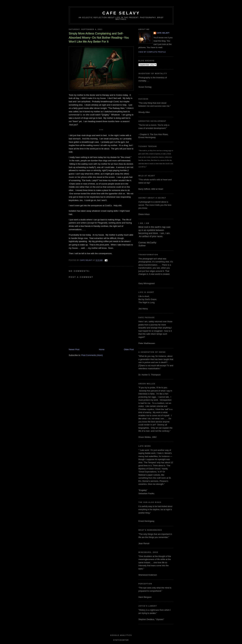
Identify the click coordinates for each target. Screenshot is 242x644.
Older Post (129, 349)
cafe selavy (121, 13)
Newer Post (74, 349)
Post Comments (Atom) (92, 355)
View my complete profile (152, 52)
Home (102, 349)
